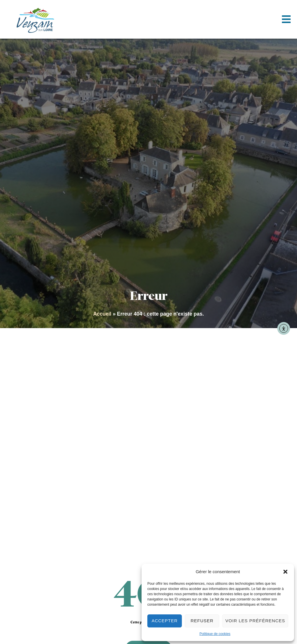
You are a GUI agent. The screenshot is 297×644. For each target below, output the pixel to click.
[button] (285, 572)
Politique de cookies (215, 634)
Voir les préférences (255, 621)
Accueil (102, 314)
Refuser (202, 621)
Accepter (165, 621)
